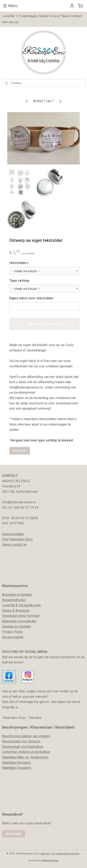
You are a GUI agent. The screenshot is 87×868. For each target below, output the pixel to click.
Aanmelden (13, 834)
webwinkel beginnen (68, 854)
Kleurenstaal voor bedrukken (23, 747)
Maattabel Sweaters (17, 768)
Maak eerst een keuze (45, 324)
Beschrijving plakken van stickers (26, 736)
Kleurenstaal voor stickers (21, 741)
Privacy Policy (12, 632)
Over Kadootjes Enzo (17, 539)
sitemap (45, 854)
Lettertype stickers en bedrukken (26, 752)
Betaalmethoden (14, 600)
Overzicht (20, 451)
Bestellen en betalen (17, 595)
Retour (7, 611)
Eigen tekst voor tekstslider (31, 298)
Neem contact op (14, 545)
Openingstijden (13, 534)
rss (53, 854)
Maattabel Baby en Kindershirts (25, 757)
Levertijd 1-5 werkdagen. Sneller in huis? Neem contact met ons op (42, 19)
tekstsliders (19, 263)
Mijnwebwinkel (50, 860)
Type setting (19, 280)
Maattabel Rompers (16, 763)
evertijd (9, 605)
